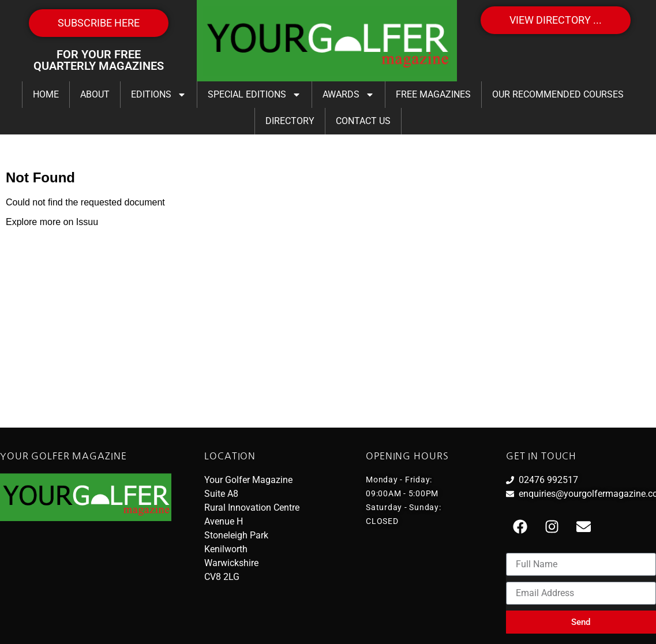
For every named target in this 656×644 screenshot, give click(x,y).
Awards (348, 95)
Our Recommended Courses (558, 94)
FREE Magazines (433, 94)
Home (46, 94)
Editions (159, 95)
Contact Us (363, 121)
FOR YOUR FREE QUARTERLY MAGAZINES (99, 60)
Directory (290, 121)
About (95, 94)
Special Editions (254, 95)
